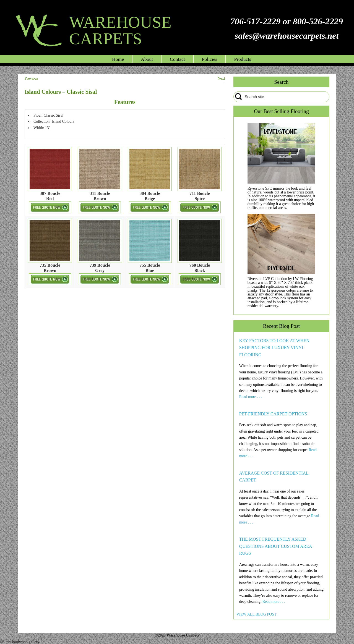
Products (243, 59)
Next (221, 78)
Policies (210, 59)
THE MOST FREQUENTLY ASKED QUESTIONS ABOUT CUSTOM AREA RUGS (276, 546)
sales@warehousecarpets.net (287, 36)
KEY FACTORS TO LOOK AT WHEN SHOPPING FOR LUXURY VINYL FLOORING (274, 348)
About (147, 59)
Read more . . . (251, 397)
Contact (177, 59)
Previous (31, 78)
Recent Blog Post (281, 326)
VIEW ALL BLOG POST (257, 614)
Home (118, 59)
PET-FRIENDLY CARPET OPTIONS (273, 414)
